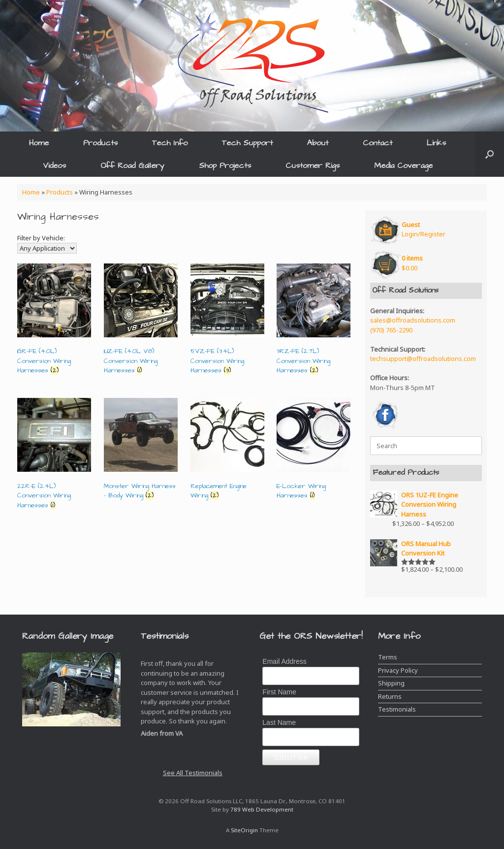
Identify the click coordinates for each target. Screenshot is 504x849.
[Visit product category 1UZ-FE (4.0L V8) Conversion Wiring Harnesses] (141, 321)
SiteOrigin (244, 830)
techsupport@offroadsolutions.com (423, 359)
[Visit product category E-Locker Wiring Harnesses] (314, 451)
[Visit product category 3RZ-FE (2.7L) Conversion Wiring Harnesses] (314, 321)
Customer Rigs (313, 165)
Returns (390, 696)
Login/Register (424, 229)
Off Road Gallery (132, 165)
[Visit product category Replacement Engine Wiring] (227, 451)
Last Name (279, 722)
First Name (279, 692)
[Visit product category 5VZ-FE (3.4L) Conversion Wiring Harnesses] (227, 321)
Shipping (391, 683)
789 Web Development (262, 809)
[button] (489, 154)
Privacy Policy (398, 670)
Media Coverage (403, 165)
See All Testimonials (193, 773)
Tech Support (247, 143)
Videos (54, 165)
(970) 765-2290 (391, 330)
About (318, 143)
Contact (378, 143)
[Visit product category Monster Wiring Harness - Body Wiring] (141, 451)
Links (436, 143)
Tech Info (170, 143)
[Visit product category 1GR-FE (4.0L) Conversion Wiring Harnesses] (54, 321)
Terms (388, 657)
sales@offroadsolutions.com (413, 320)
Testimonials (397, 709)
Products (100, 143)
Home (39, 143)
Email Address (284, 661)
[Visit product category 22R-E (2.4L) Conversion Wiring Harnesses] (54, 456)
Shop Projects (225, 165)
